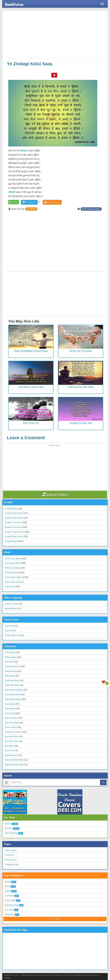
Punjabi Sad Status (13, 527)
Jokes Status (10, 708)
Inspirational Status (13, 699)
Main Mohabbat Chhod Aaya (31, 351)
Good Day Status (12, 681)
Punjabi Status (11, 541)
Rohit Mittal (10, 914)
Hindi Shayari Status (91, 209)
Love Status (10, 713)
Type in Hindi (10, 631)
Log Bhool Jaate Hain (31, 387)
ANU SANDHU (11, 833)
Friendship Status (12, 666)
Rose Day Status (12, 741)
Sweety (8, 891)
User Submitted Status (14, 760)
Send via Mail (29, 202)
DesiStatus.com (32, 975)
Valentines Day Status (14, 765)
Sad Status (9, 746)
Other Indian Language (15, 635)
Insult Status (10, 704)
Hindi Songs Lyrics (13, 582)
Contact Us (9, 855)
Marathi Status (11, 608)
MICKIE (8, 824)
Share (15, 202)
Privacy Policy (11, 860)
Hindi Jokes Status (13, 563)
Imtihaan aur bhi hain (80, 387)
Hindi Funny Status (13, 558)
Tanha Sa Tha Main (81, 351)
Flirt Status (9, 662)
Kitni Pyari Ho (31, 423)
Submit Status (11, 850)
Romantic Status (12, 736)
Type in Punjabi (11, 626)
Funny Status (10, 671)
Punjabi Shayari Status (15, 532)
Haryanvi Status (12, 604)
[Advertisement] (56, 36)
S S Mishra (31, 209)
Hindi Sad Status (12, 572)
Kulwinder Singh (12, 905)
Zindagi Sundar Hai (80, 423)
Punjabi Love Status (13, 522)
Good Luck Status (12, 685)
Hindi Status (10, 586)
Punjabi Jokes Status (14, 518)
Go (103, 782)
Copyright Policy (12, 864)
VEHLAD (9, 828)
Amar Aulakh (10, 900)
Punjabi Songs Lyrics (14, 536)
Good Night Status (13, 694)
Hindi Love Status (12, 568)
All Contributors (55, 919)
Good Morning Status (14, 690)
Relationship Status (13, 732)
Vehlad (8, 882)
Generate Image (52, 202)
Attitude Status (11, 657)
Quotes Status (11, 727)
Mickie (7, 886)
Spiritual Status (11, 755)
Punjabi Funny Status (14, 513)
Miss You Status (12, 718)
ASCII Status (10, 652)
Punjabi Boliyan (11, 508)
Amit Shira (9, 910)
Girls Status (10, 676)
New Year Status (12, 723)
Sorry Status (10, 750)
